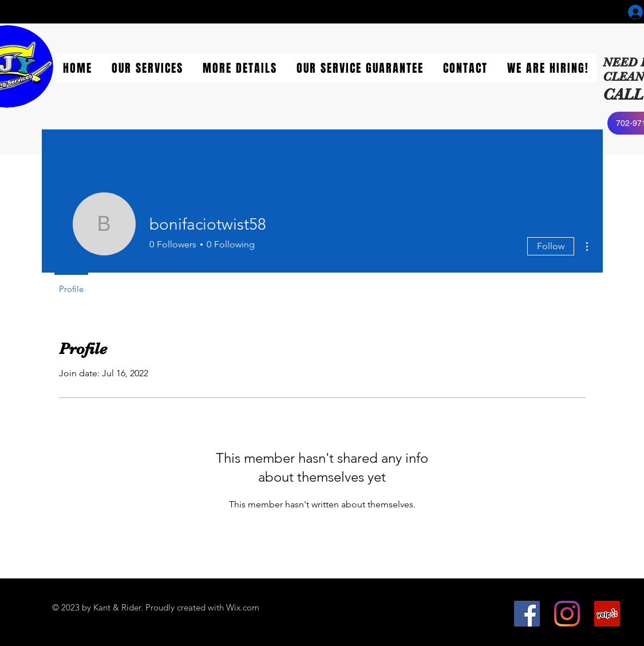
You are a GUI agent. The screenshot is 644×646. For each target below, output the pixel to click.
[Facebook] (527, 614)
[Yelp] (607, 614)
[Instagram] (567, 614)
